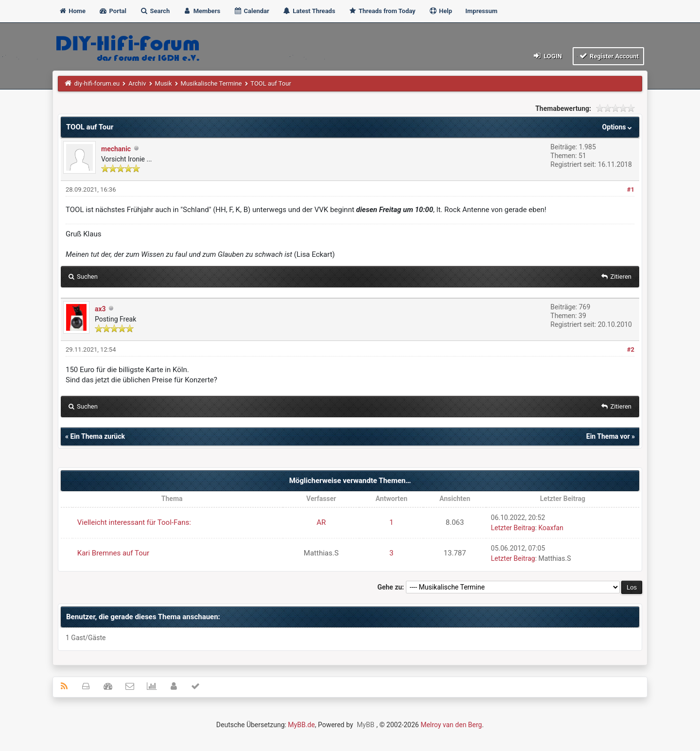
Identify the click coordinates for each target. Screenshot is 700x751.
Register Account (608, 56)
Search (155, 11)
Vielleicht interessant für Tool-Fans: (134, 522)
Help (440, 11)
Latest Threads (309, 11)
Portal (113, 11)
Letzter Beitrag (513, 528)
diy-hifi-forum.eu (97, 83)
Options (618, 127)
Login (547, 56)
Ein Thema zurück (97, 436)
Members (201, 11)
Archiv (137, 83)
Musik (164, 83)
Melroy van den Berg (451, 725)
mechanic (116, 149)
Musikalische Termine (211, 83)
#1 (631, 189)
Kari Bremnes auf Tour (113, 553)
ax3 (100, 309)
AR (321, 522)
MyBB (366, 725)
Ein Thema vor (608, 436)
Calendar (251, 11)
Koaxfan (551, 528)
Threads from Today (382, 11)
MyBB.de (301, 725)
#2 (631, 349)
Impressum (481, 11)
